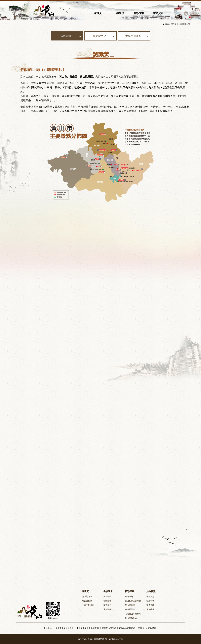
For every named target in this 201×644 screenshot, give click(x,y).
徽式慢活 (107, 605)
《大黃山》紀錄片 (133, 614)
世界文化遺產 (88, 605)
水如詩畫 (107, 609)
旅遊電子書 (130, 609)
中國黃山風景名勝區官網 (88, 628)
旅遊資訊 (158, 13)
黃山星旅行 (130, 605)
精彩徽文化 (87, 601)
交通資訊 (150, 605)
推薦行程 (150, 601)
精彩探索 (139, 13)
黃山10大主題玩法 (133, 601)
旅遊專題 (129, 596)
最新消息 (150, 596)
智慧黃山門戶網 (109, 628)
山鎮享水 (119, 13)
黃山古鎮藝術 (131, 618)
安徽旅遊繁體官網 (127, 628)
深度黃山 (99, 13)
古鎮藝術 (107, 601)
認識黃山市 (185, 24)
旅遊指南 (150, 609)
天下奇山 (107, 596)
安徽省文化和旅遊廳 (147, 628)
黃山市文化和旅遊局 (65, 628)
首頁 (167, 24)
